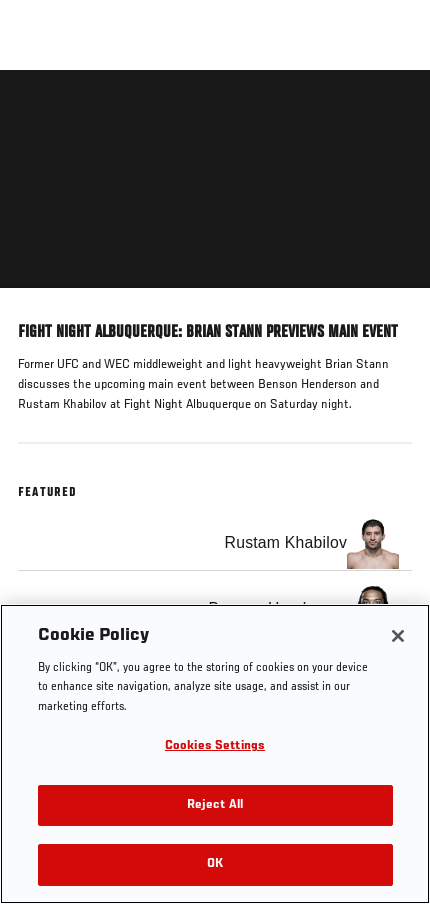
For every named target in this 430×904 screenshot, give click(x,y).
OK (215, 864)
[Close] (398, 636)
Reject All (215, 805)
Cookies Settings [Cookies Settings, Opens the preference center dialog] (215, 746)
